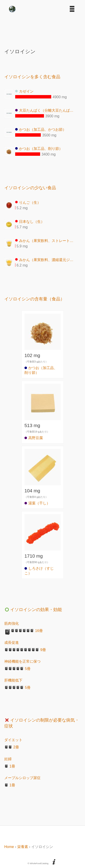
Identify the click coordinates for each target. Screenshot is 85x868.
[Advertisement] (43, 29)
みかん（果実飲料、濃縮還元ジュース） (46, 260)
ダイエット (13, 740)
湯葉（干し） (37, 503)
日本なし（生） (30, 221)
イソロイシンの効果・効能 (33, 610)
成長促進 (12, 643)
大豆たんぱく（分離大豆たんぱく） (46, 110)
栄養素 (23, 847)
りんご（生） (28, 202)
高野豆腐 (34, 438)
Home (9, 847)
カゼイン (24, 91)
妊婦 (8, 759)
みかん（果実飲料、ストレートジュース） (46, 240)
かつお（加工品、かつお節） (41, 130)
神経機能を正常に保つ (22, 661)
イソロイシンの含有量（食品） (34, 299)
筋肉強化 (12, 623)
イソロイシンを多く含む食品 (32, 77)
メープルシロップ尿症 (22, 778)
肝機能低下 (13, 680)
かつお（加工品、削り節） (39, 149)
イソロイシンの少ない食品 (30, 188)
